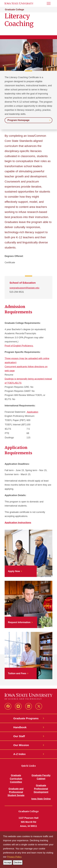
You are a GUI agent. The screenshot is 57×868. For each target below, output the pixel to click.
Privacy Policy (14, 857)
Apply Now (14, 571)
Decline (18, 862)
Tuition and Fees (17, 673)
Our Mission (21, 745)
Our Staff (19, 736)
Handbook (20, 727)
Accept (8, 862)
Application (32, 412)
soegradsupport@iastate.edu (24, 288)
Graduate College (14, 10)
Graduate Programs (26, 718)
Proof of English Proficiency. (19, 346)
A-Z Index (20, 754)
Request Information (19, 622)
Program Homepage (18, 120)
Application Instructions (18, 523)
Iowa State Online (41, 799)
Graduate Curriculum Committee (16, 779)
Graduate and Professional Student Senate (16, 792)
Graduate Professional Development (41, 789)
